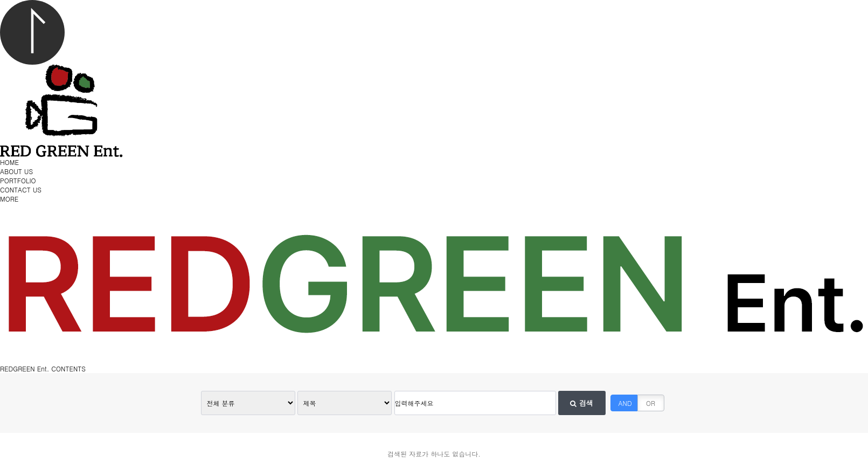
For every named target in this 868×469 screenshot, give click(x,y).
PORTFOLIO (18, 180)
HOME (9, 162)
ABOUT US (16, 171)
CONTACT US (21, 189)
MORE (9, 199)
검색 (581, 403)
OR (651, 403)
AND (625, 403)
